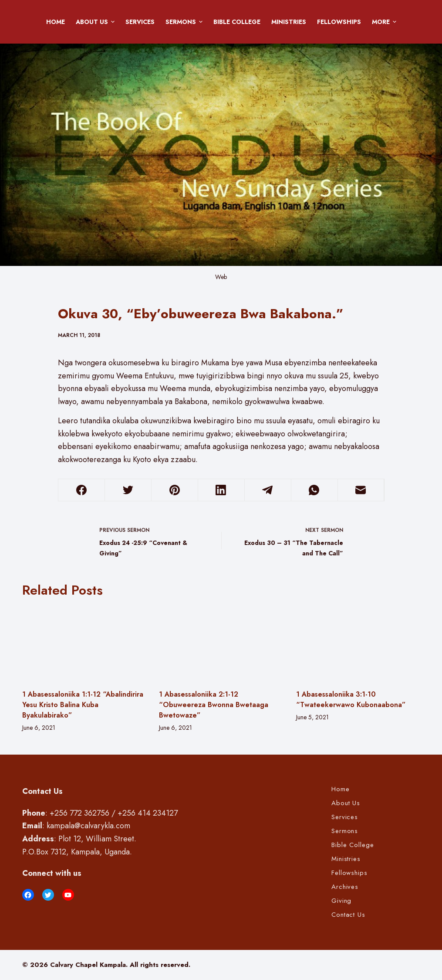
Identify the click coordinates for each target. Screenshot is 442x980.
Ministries (289, 22)
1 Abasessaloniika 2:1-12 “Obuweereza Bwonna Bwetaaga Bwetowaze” (214, 705)
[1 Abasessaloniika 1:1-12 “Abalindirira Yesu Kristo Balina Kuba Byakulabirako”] (84, 643)
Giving (342, 901)
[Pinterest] (175, 490)
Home (56, 22)
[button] (113, 22)
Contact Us (348, 915)
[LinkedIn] (221, 490)
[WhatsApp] (314, 490)
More (386, 22)
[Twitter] (128, 490)
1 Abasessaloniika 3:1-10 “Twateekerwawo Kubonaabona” (351, 699)
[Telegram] (268, 490)
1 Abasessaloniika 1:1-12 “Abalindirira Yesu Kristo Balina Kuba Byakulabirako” (83, 705)
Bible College (237, 22)
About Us (97, 22)
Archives (345, 887)
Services (140, 22)
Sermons (186, 22)
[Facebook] (82, 490)
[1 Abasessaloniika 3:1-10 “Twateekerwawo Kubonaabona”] (358, 643)
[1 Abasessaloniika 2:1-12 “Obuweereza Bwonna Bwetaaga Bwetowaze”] (221, 643)
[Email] (361, 490)
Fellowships (339, 22)
